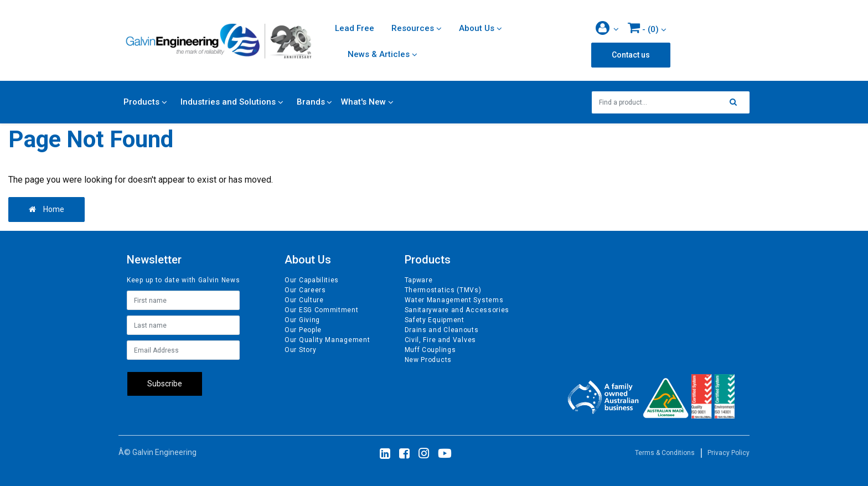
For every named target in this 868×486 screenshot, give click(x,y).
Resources (413, 28)
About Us (477, 28)
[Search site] (736, 102)
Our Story (300, 350)
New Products (428, 360)
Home (46, 209)
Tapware (419, 280)
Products (141, 102)
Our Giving (302, 320)
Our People (303, 330)
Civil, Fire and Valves (440, 340)
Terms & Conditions (665, 453)
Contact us (631, 55)
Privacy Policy (728, 453)
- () (643, 27)
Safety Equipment (435, 320)
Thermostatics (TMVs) (443, 290)
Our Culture (304, 300)
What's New (363, 102)
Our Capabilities (312, 280)
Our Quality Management (327, 340)
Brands (311, 102)
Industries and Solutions (228, 102)
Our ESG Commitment (322, 310)
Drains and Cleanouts (442, 330)
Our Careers (305, 290)
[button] (608, 29)
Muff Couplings (430, 350)
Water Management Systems (454, 300)
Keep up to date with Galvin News (183, 280)
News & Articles (379, 54)
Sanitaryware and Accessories (457, 310)
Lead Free (355, 28)
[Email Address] (183, 350)
